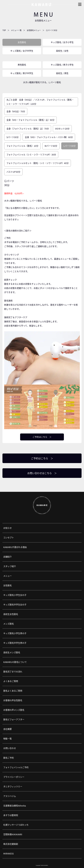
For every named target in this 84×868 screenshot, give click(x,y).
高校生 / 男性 (62, 73)
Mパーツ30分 (51, 146)
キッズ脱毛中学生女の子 (15, 605)
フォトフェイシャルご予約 (16, 767)
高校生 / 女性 (62, 51)
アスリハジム (10, 796)
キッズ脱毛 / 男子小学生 (62, 65)
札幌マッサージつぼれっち (16, 825)
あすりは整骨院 (11, 815)
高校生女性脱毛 (11, 614)
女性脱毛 (22, 42)
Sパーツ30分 (13, 137)
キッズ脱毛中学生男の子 (15, 643)
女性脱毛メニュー (34, 30)
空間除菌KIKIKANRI (13, 834)
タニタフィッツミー (13, 787)
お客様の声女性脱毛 (13, 700)
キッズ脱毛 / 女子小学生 (62, 42)
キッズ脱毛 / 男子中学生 (22, 73)
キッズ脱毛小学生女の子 (15, 595)
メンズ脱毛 (9, 624)
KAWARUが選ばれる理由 (15, 547)
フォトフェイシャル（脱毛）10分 (22, 146)
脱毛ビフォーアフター (14, 720)
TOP (4, 30)
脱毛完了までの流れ (13, 672)
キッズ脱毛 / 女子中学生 (22, 51)
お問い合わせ (10, 748)
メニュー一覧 (16, 30)
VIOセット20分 (62, 129)
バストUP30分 (13, 172)
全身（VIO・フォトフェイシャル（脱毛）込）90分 (30, 120)
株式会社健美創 (11, 844)
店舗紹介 (8, 557)
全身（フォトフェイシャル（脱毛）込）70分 (28, 129)
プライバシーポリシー (14, 777)
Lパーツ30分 (70, 146)
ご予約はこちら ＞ (42, 437)
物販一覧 (8, 739)
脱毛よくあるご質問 (13, 691)
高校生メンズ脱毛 (12, 652)
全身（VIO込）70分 (16, 111)
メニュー (8, 576)
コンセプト (9, 538)
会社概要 (8, 729)
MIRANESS (8, 854)
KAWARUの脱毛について (15, 662)
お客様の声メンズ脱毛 (14, 710)
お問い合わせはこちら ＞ (42, 473)
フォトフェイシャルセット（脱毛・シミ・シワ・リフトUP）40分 (38, 163)
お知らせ (8, 528)
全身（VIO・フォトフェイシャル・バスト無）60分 (49, 137)
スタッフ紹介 (10, 566)
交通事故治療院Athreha (15, 806)
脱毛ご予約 (9, 758)
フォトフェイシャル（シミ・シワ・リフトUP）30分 (31, 155)
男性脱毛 (22, 65)
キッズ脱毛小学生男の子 (15, 633)
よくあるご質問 (11, 681)
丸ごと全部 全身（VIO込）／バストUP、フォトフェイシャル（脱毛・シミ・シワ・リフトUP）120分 (40, 102)
